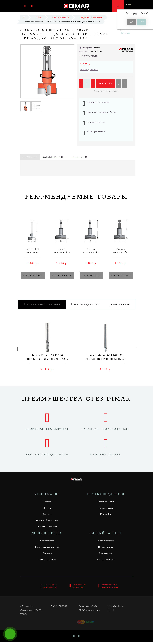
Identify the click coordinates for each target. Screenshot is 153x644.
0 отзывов (125, 33)
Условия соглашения (47, 527)
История (47, 508)
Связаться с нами (106, 502)
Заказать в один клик (106, 91)
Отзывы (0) (79, 157)
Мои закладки (106, 553)
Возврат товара (106, 508)
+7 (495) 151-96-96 (58, 606)
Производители (47, 541)
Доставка (47, 514)
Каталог (47, 502)
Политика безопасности (47, 520)
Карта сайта (106, 514)
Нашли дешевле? (89, 70)
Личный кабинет (106, 541)
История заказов (106, 547)
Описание (30, 157)
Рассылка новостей (106, 559)
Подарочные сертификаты (47, 547)
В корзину (105, 84)
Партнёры (47, 553)
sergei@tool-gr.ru (116, 606)
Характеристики (54, 157)
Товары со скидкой (47, 559)
